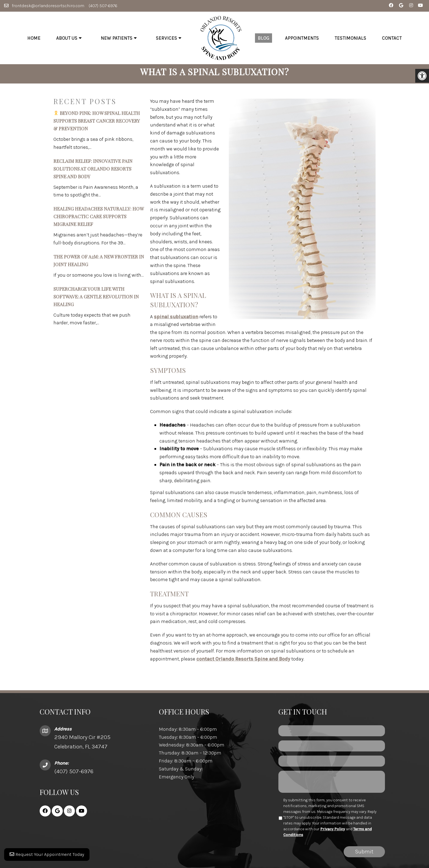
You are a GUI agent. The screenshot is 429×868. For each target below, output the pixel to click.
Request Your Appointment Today (49, 857)
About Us (67, 38)
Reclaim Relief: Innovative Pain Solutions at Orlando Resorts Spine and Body (93, 172)
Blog (264, 38)
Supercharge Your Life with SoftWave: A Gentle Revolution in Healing (96, 300)
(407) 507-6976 (103, 6)
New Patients (117, 38)
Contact (392, 38)
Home (34, 38)
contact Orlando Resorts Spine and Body (243, 663)
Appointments (302, 38)
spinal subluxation (176, 320)
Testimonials (350, 38)
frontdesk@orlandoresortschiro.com (48, 6)
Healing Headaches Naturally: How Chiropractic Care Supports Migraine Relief (98, 220)
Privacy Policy (333, 833)
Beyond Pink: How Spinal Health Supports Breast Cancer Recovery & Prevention (97, 125)
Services (166, 38)
